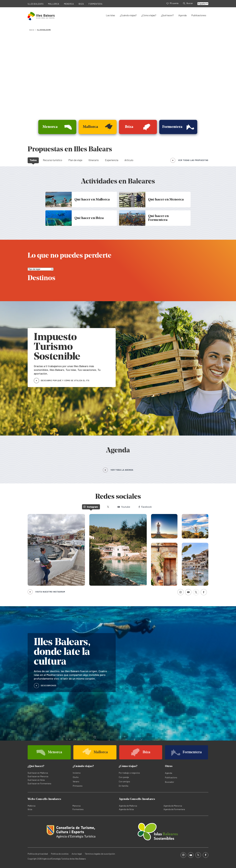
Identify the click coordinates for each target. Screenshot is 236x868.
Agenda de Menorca (173, 806)
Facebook (145, 507)
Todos (33, 160)
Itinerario (94, 160)
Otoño (76, 777)
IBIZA (81, 4)
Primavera (78, 786)
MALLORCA (54, 4)
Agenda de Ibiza (126, 809)
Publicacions (171, 777)
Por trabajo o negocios (129, 773)
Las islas (110, 15)
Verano (76, 781)
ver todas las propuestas (193, 160)
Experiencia (112, 160)
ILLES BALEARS (36, 4)
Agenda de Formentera (174, 809)
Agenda (182, 15)
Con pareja (124, 777)
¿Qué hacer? (167, 15)
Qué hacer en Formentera (39, 783)
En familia (123, 786)
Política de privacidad (38, 854)
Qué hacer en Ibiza (36, 780)
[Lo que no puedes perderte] (41, 269)
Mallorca (32, 806)
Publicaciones (199, 15)
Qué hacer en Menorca (38, 776)
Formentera (78, 809)
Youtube (124, 507)
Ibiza (30, 809)
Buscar (188, 3)
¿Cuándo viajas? (128, 15)
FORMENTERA (95, 4)
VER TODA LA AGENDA (122, 470)
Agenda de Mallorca (128, 806)
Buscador (170, 782)
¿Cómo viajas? (149, 15)
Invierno (77, 773)
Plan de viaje (75, 160)
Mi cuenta (172, 3)
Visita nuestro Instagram (50, 592)
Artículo (129, 160)
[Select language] (203, 4)
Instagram (91, 507)
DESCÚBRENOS (49, 685)
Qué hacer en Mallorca (38, 773)
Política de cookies (60, 854)
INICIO (32, 30)
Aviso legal (77, 854)
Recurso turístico (53, 160)
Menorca (76, 806)
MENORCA (69, 4)
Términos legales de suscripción (100, 854)
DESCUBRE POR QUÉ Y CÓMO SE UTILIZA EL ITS (65, 380)
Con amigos (124, 781)
